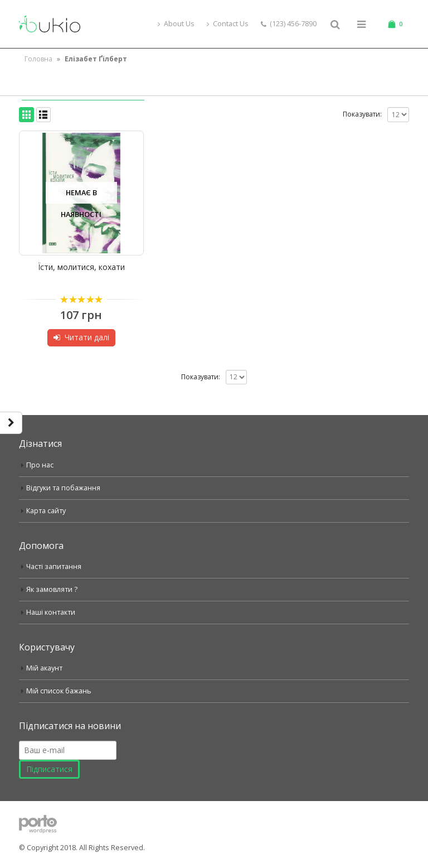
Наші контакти (51, 612)
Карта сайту (46, 511)
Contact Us (228, 24)
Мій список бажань (59, 691)
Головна (38, 59)
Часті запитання (54, 566)
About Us (176, 24)
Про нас (40, 465)
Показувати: (362, 114)
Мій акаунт (44, 668)
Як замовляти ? (52, 589)
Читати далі (87, 337)
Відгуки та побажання (63, 488)
